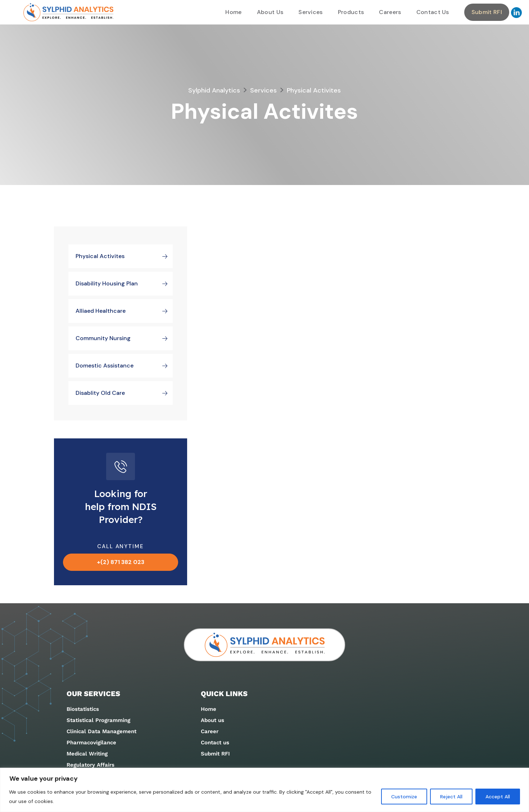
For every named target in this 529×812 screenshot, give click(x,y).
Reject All (450, 797)
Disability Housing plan (124, 284)
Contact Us (433, 12)
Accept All (497, 797)
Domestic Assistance (124, 366)
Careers (390, 12)
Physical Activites (124, 256)
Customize (402, 797)
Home (233, 12)
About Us (270, 12)
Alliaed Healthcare (124, 311)
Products (351, 12)
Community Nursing (124, 338)
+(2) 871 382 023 (121, 562)
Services (311, 12)
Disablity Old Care (124, 393)
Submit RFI (487, 12)
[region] (264, 790)
